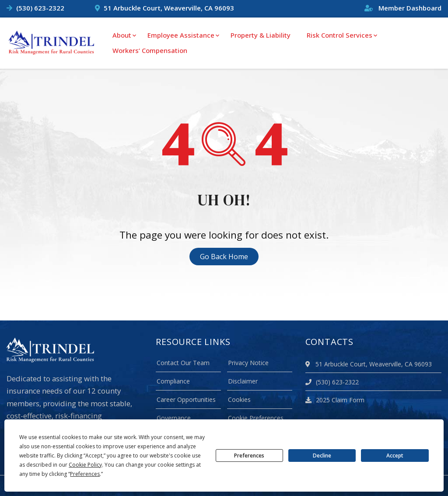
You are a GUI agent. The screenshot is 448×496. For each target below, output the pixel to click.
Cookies (239, 399)
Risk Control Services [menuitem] (339, 35)
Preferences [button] (85, 474)
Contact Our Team (183, 363)
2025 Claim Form (335, 400)
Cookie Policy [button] (85, 465)
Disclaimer (243, 381)
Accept (395, 456)
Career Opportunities (186, 399)
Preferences (249, 456)
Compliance (173, 381)
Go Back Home (224, 257)
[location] (309, 364)
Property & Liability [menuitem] (261, 35)
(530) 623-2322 (40, 8)
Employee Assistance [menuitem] (181, 35)
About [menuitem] (122, 35)
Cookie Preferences (256, 418)
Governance (174, 418)
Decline (322, 456)
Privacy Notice (248, 363)
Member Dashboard (403, 8)
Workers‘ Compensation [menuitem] (150, 50)
